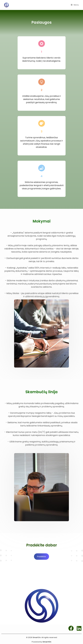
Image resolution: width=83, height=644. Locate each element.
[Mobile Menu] (75, 5)
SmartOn (47, 642)
